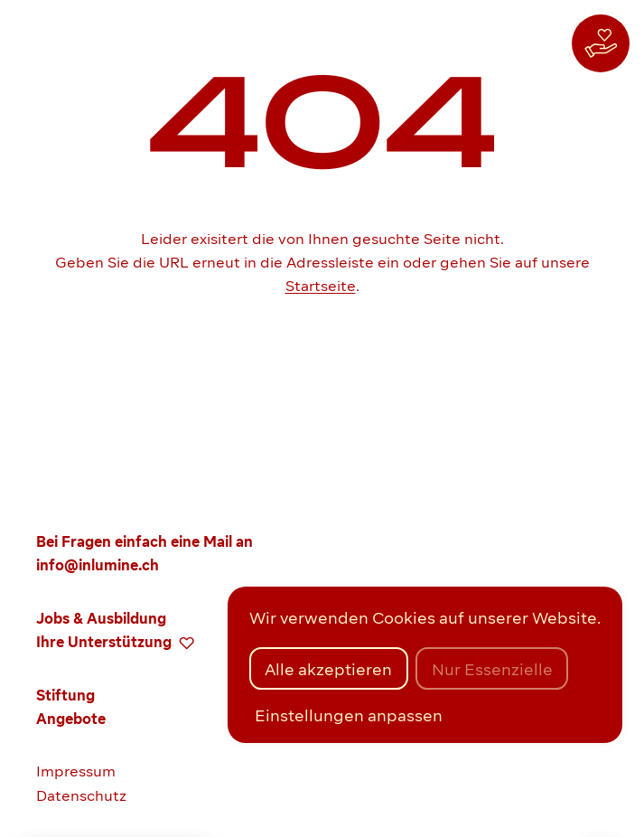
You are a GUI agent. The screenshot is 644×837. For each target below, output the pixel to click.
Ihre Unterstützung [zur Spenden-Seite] (115, 642)
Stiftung (65, 696)
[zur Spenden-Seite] (601, 43)
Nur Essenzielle (492, 669)
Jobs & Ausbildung (101, 619)
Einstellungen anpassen (349, 715)
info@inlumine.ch (98, 565)
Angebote (71, 719)
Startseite (321, 286)
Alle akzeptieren (328, 669)
